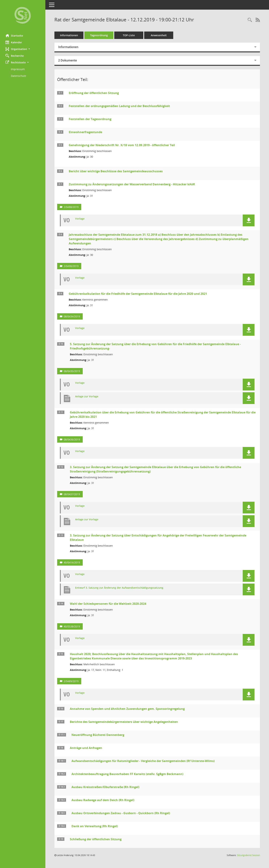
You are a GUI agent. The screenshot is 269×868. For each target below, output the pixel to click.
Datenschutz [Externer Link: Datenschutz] (19, 76)
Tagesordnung (99, 35)
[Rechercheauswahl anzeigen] (250, 20)
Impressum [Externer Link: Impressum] (18, 69)
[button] (23, 49)
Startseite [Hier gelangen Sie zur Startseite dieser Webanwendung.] (14, 36)
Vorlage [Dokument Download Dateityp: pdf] (80, 219)
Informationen (69, 35)
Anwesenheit (159, 35)
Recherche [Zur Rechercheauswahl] (15, 56)
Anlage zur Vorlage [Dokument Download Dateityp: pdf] (87, 396)
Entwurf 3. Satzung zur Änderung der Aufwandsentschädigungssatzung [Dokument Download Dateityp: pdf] (119, 588)
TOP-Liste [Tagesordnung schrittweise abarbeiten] (129, 35)
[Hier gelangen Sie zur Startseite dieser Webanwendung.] (23, 16)
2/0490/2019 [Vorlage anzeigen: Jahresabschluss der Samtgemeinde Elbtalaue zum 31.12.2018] (71, 266)
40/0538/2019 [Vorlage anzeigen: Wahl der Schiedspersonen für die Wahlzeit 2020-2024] (72, 626)
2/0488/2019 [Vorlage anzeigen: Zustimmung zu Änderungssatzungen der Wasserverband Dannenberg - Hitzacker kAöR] (71, 207)
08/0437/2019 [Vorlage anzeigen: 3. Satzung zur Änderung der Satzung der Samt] (72, 494)
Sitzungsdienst (248, 855)
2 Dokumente (68, 60)
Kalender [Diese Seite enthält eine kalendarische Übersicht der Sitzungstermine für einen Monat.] (14, 42)
